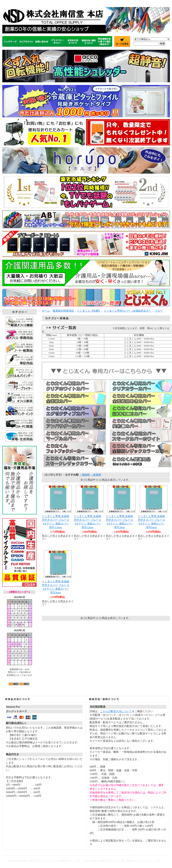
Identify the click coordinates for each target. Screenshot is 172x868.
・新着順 (96, 475)
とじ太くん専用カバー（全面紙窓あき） (128, 311)
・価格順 (85, 475)
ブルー (159, 311)
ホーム (46, 311)
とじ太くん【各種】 (89, 311)
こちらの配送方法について (116, 711)
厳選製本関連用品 (63, 311)
